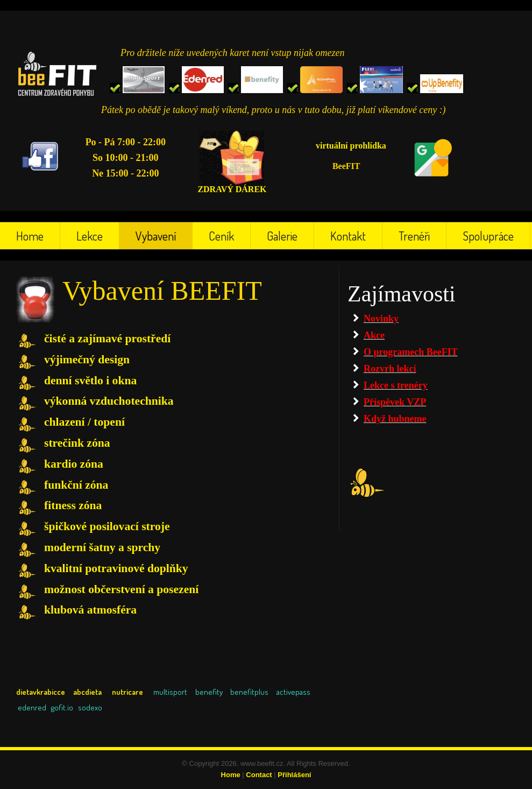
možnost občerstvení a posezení (121, 589)
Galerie (282, 236)
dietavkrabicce (41, 692)
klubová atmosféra (90, 610)
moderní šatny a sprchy (102, 547)
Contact (259, 775)
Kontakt (348, 236)
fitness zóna (73, 505)
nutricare (127, 692)
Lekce (90, 236)
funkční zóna (76, 485)
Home (30, 236)
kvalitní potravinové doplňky (116, 568)
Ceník (221, 236)
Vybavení (156, 236)
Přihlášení (294, 775)
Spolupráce (488, 236)
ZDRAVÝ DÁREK (232, 189)
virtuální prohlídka (351, 146)
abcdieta (89, 692)
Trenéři (414, 236)
